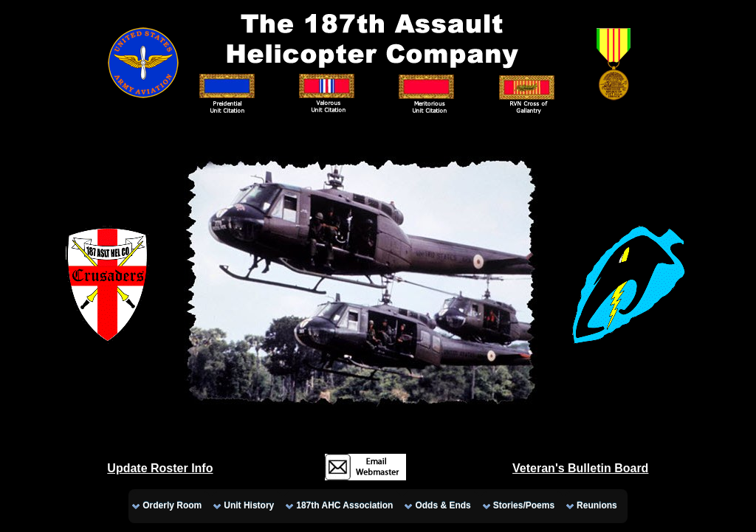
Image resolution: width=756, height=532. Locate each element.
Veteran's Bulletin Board (580, 468)
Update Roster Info (160, 468)
